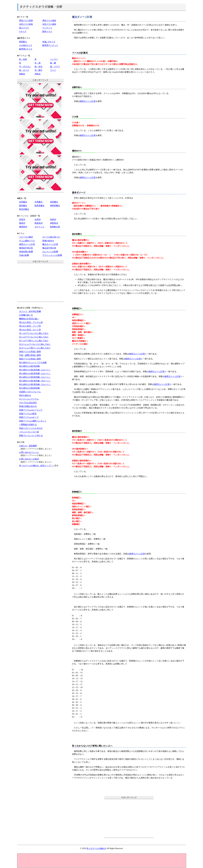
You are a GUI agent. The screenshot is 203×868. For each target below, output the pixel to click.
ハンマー (54, 59)
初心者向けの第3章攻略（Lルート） (35, 377)
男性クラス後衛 (49, 21)
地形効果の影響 (26, 252)
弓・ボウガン (25, 67)
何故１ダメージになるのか (31, 428)
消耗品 (38, 74)
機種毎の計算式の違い (29, 319)
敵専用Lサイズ (26, 49)
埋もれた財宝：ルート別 (30, 330)
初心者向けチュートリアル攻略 (33, 363)
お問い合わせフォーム (29, 452)
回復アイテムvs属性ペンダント (33, 421)
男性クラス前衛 (26, 21)
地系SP (53, 219)
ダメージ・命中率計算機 (30, 311)
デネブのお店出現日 (28, 403)
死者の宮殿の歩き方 (28, 406)
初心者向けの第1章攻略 (29, 366)
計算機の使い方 (26, 315)
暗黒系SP (39, 223)
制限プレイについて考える (31, 436)
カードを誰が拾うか (51, 237)
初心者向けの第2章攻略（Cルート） (35, 373)
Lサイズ (23, 32)
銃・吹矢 (39, 67)
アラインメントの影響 (52, 255)
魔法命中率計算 (49, 248)
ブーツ (53, 70)
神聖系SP (54, 223)
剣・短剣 (23, 59)
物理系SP (23, 227)
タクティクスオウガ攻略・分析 (41, 7)
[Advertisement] (129, 818)
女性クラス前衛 (26, 24)
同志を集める (25, 395)
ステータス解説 (26, 237)
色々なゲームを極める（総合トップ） (36, 466)
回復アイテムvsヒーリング (31, 410)
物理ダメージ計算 (88, 101)
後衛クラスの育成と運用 (30, 359)
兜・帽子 (39, 70)
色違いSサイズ (49, 42)
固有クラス (47, 32)
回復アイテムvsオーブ (29, 417)
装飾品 (22, 74)
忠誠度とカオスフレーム (30, 392)
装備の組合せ (48, 241)
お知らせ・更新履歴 (28, 446)
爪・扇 (38, 63)
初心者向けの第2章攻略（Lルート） (35, 370)
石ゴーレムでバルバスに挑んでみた (35, 344)
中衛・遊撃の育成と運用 (30, 355)
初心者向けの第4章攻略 (29, 388)
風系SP (22, 223)
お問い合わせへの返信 (29, 459)
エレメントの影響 (50, 252)
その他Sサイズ (26, 45)
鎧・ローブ (24, 70)
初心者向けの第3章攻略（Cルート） (35, 384)
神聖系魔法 (55, 206)
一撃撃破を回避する (28, 425)
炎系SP (22, 219)
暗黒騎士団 (55, 227)
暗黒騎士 (23, 42)
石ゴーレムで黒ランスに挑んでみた (35, 348)
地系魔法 (54, 202)
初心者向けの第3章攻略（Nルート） (35, 381)
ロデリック (40, 227)
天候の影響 (24, 255)
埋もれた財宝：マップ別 (30, 326)
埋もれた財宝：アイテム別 (31, 322)
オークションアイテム (29, 399)
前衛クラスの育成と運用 (30, 352)
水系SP (38, 219)
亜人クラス (24, 28)
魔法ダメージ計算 (50, 244)
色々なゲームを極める (96, 848)
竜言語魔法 (24, 209)
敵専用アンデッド (50, 45)
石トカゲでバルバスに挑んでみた (34, 333)
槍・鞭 (53, 63)
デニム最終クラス (27, 241)
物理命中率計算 (26, 248)
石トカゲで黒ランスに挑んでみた (34, 341)
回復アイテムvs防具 (28, 414)
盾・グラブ (55, 67)
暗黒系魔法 (40, 206)
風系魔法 (23, 206)
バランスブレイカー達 (29, 432)
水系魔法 (39, 202)
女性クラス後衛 (49, 24)
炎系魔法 (23, 202)
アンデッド (47, 28)
